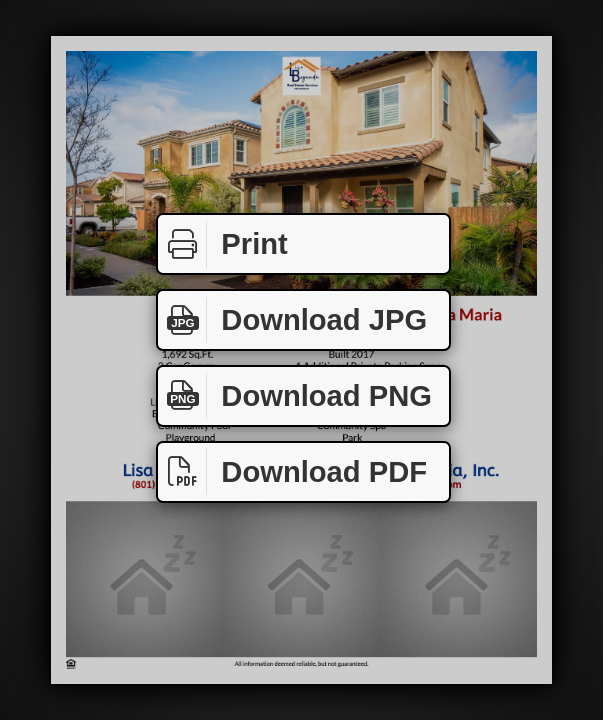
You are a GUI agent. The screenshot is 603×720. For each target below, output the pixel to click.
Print (223, 244)
